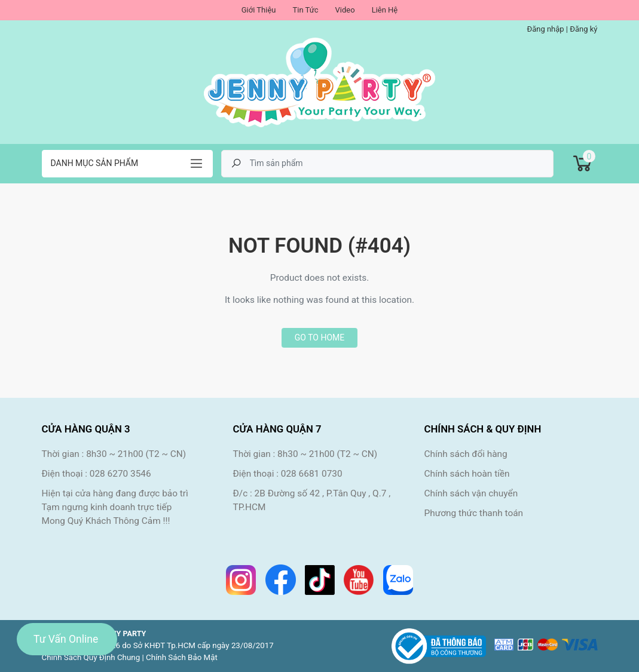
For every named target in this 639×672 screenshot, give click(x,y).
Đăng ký (583, 29)
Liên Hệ (385, 10)
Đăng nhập (545, 29)
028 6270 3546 (120, 474)
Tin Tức (305, 10)
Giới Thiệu (259, 10)
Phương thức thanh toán (473, 513)
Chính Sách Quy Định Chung (91, 657)
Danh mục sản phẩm (95, 163)
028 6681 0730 (312, 474)
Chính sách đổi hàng (465, 454)
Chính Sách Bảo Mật (182, 657)
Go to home (319, 337)
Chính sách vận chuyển (471, 493)
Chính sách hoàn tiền (467, 474)
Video (345, 10)
